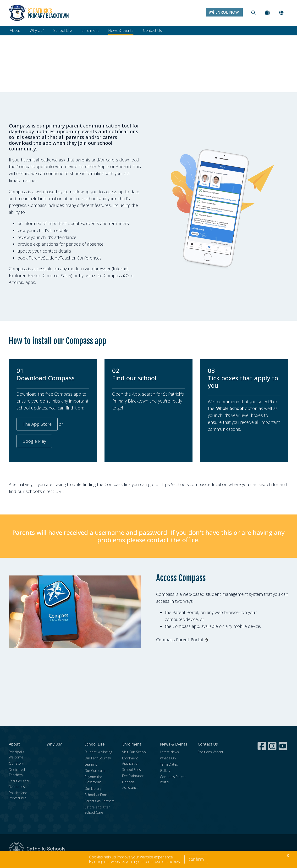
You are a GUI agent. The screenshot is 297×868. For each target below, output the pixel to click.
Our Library (93, 789)
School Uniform (96, 795)
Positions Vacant (211, 752)
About (15, 30)
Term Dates (169, 765)
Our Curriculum (96, 771)
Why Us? (37, 30)
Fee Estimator (133, 777)
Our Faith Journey (98, 759)
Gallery (165, 771)
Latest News (169, 752)
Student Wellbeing (98, 752)
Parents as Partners (99, 801)
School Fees (132, 770)
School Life (63, 30)
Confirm (196, 859)
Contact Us (152, 30)
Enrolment (90, 30)
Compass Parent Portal (179, 640)
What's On (168, 759)
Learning (91, 765)
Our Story (16, 764)
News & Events (121, 30)
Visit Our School (134, 752)
